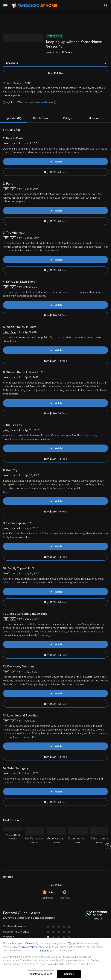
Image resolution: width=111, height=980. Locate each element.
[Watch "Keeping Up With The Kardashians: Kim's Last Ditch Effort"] (55, 305)
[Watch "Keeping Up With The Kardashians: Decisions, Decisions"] (55, 693)
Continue (69, 974)
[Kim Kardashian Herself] (35, 846)
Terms (72, 943)
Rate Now (64, 898)
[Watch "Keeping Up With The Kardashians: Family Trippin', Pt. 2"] (55, 592)
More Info (94, 118)
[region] (55, 959)
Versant (31, 943)
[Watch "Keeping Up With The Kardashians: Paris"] (55, 211)
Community (47, 898)
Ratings (67, 118)
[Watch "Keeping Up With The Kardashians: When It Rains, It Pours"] (55, 350)
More (6, 492)
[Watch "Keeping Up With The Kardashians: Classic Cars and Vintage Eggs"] (55, 644)
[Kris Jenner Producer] (13, 846)
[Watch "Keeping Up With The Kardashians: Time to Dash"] (55, 162)
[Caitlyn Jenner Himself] (100, 846)
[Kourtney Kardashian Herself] (78, 846)
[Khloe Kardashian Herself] (56, 846)
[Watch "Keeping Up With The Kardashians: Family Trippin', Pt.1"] (55, 546)
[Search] (106, 6)
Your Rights (46, 951)
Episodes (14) (13, 118)
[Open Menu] (5, 6)
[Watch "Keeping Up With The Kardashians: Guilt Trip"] (55, 501)
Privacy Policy (28, 947)
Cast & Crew (40, 118)
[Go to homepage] (35, 6)
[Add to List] (106, 52)
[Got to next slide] (108, 846)
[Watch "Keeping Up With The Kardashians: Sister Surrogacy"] (55, 792)
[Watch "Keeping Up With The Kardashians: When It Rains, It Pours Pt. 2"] (55, 403)
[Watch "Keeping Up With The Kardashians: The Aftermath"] (55, 260)
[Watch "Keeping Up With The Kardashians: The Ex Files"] (55, 448)
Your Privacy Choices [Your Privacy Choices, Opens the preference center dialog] (41, 974)
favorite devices (46, 102)
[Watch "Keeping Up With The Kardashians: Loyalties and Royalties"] (55, 746)
